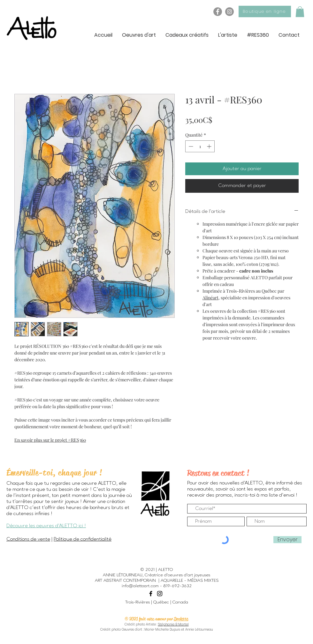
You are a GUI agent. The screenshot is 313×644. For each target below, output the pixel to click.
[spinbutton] (200, 146)
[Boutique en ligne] (265, 11)
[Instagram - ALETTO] (229, 12)
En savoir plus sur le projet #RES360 (50, 440)
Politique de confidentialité (83, 539)
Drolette (181, 619)
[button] (300, 12)
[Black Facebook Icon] (151, 594)
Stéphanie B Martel (173, 624)
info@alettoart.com (140, 586)
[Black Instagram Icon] (160, 594)
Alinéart (210, 298)
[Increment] (210, 146)
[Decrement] (190, 146)
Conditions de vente (28, 539)
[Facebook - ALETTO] (218, 12)
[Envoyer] (287, 540)
